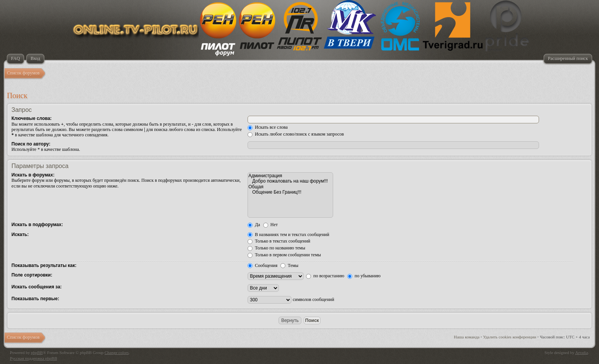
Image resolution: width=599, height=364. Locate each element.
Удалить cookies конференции (510, 337)
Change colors (117, 353)
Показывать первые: (35, 299)
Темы (289, 265)
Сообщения (262, 265)
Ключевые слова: (32, 118)
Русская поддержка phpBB (33, 358)
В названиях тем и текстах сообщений (288, 235)
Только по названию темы (276, 248)
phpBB (37, 353)
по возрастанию (325, 276)
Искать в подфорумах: (37, 225)
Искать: (20, 235)
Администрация (290, 176)
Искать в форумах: (33, 175)
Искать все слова (268, 127)
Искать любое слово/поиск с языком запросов (296, 134)
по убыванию (364, 276)
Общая (290, 187)
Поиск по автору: (31, 144)
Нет (270, 225)
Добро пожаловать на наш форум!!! (290, 181)
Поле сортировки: (32, 275)
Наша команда (467, 337)
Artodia (582, 353)
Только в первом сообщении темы (284, 255)
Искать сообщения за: (37, 287)
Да (254, 225)
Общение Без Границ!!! (290, 192)
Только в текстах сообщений (279, 241)
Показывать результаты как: (44, 265)
